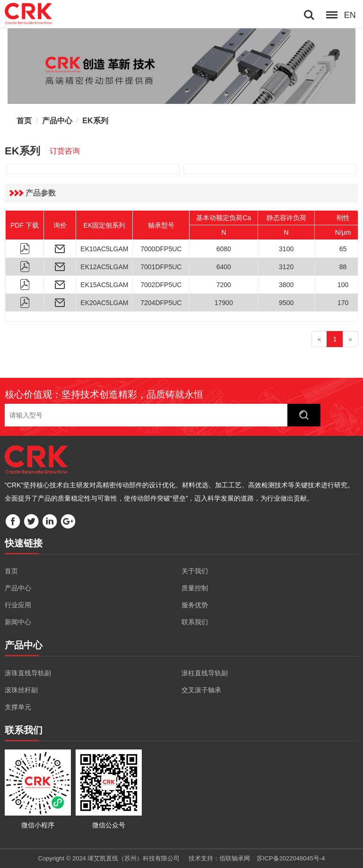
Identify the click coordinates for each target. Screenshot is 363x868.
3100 (286, 249)
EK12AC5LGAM (104, 267)
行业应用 (18, 605)
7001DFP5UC (161, 267)
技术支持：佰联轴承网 (219, 858)
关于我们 (195, 571)
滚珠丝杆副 (21, 690)
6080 (224, 249)
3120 (286, 267)
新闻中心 (18, 622)
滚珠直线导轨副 (28, 673)
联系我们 (195, 622)
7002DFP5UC (161, 285)
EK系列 (95, 121)
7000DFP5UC (161, 249)
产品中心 (57, 121)
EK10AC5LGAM (104, 249)
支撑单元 (18, 707)
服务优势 (195, 605)
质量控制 (195, 588)
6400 (224, 267)
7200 (224, 285)
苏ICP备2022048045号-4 (291, 858)
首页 (24, 121)
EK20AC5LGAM (104, 303)
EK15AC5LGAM (104, 285)
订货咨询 (65, 151)
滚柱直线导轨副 (205, 673)
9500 (286, 303)
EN (350, 15)
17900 (224, 303)
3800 (286, 285)
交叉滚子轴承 (201, 690)
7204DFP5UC (161, 303)
